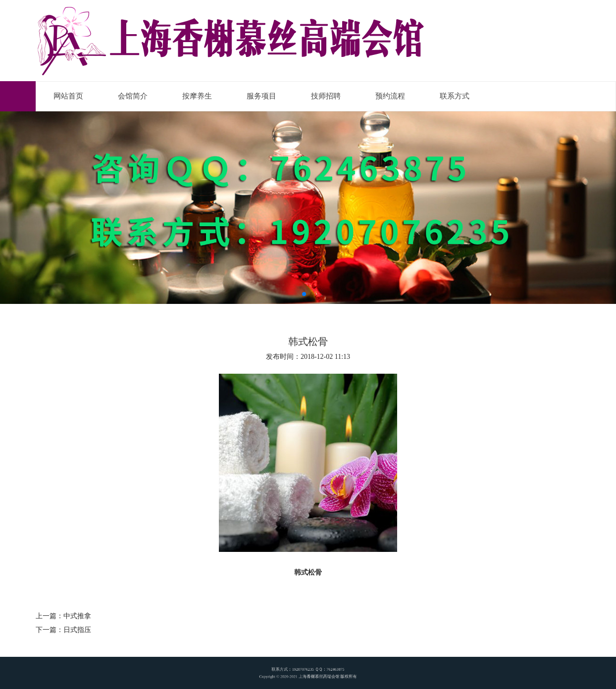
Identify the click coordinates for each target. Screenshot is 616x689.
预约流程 (390, 96)
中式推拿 (77, 616)
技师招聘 (326, 96)
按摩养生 (197, 96)
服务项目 (261, 96)
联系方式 (455, 96)
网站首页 (68, 96)
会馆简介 (133, 96)
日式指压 (77, 630)
